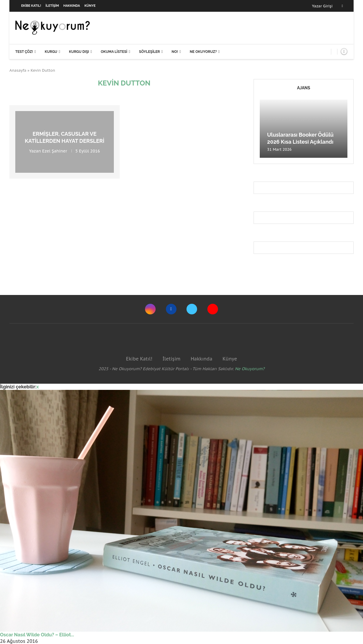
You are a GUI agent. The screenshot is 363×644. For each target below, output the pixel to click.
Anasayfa (18, 70)
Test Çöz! (24, 52)
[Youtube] (213, 309)
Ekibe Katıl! (31, 6)
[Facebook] (342, 6)
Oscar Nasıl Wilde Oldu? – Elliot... (37, 635)
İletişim (52, 6)
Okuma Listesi (114, 52)
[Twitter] (192, 309)
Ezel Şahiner (55, 151)
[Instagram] (150, 309)
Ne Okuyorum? (250, 369)
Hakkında (72, 6)
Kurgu (51, 52)
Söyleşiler (150, 52)
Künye (90, 6)
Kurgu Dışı (79, 52)
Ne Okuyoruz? (203, 52)
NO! (175, 52)
